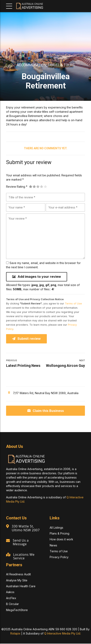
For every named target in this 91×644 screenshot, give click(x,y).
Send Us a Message (21, 543)
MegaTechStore (17, 610)
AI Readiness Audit (18, 575)
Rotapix (15, 634)
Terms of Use (73, 304)
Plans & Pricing (59, 534)
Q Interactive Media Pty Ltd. (63, 634)
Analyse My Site (17, 581)
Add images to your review (39, 277)
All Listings (56, 528)
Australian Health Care (21, 587)
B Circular (12, 604)
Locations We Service (24, 557)
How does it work (61, 540)
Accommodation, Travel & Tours (46, 65)
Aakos (10, 593)
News (53, 546)
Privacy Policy (59, 558)
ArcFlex (11, 598)
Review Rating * (17, 187)
